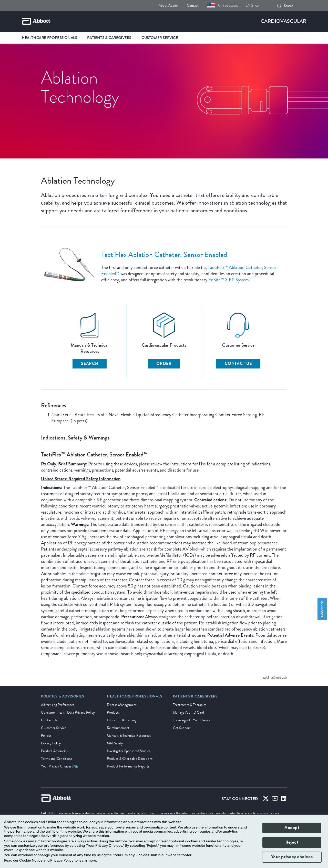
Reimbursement (118, 728)
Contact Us (238, 363)
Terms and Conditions (57, 759)
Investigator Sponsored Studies (129, 751)
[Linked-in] (284, 800)
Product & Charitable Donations (130, 759)
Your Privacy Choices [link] (60, 766)
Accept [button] (292, 828)
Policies (46, 736)
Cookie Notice (31, 861)
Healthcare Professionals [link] (49, 38)
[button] (279, 6)
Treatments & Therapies (190, 705)
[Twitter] (266, 800)
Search (90, 363)
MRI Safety (115, 743)
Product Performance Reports (128, 766)
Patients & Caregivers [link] (109, 38)
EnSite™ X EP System (229, 280)
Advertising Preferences (58, 705)
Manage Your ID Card (188, 712)
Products (113, 712)
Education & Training (122, 720)
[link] (63, 698)
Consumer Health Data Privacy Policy (68, 712)
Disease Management (122, 705)
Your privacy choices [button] (292, 857)
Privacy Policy (51, 743)
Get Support (182, 728)
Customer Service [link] (160, 38)
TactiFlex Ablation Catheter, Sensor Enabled (164, 255)
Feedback (322, 609)
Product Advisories (54, 751)
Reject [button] (292, 842)
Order (164, 363)
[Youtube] (275, 800)
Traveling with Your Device (192, 720)
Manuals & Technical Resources (129, 736)
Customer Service (54, 728)
